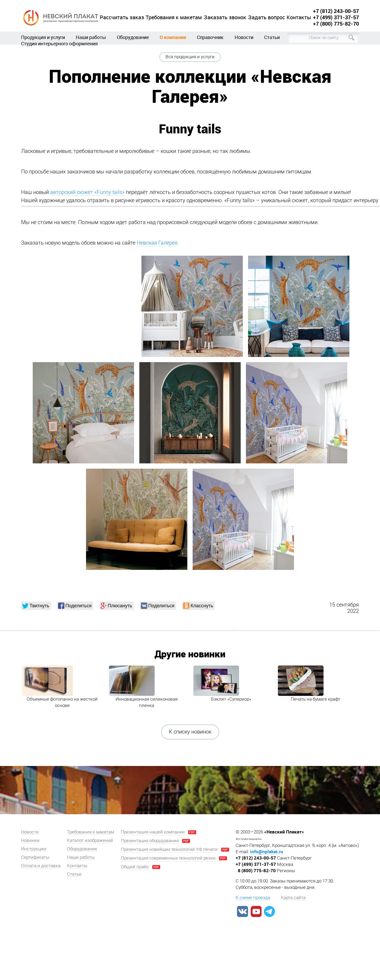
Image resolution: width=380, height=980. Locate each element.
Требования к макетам (174, 18)
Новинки (30, 840)
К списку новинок (190, 732)
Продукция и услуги (43, 37)
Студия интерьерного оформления (59, 43)
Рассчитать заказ (122, 18)
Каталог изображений (90, 840)
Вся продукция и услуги (190, 57)
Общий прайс (135, 867)
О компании (173, 37)
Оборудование (133, 37)
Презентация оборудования (150, 841)
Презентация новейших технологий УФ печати (169, 849)
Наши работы (91, 37)
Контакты (299, 18)
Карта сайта (293, 897)
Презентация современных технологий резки (168, 858)
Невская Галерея (157, 243)
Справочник (210, 37)
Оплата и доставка (41, 866)
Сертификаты (35, 857)
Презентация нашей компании (153, 832)
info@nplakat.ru (267, 852)
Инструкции (34, 849)
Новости (244, 37)
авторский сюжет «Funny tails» (87, 192)
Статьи (272, 37)
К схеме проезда (253, 897)
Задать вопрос (267, 18)
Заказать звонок (225, 18)
